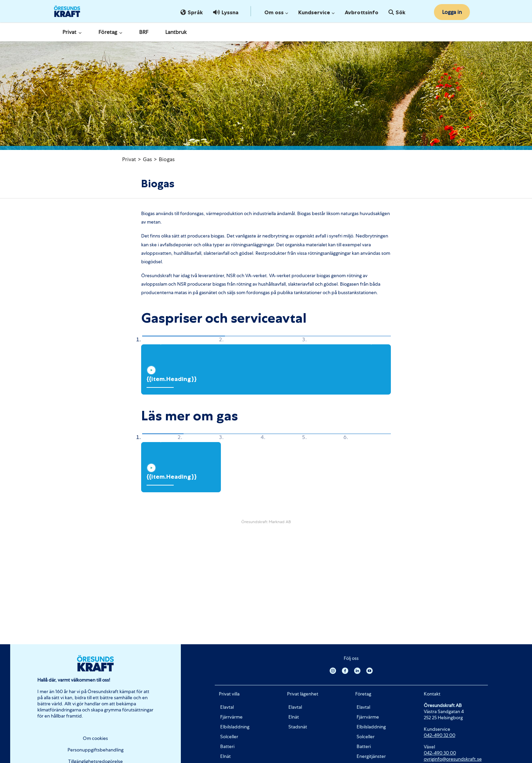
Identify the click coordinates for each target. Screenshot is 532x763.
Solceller (229, 737)
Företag (110, 32)
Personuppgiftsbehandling (96, 750)
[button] (159, 340)
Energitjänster (371, 756)
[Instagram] (333, 670)
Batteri (227, 746)
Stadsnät (298, 727)
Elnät (225, 756)
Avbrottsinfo (362, 12)
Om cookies (95, 738)
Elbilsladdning (235, 727)
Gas (147, 159)
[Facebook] (345, 670)
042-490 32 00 (440, 735)
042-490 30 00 (440, 753)
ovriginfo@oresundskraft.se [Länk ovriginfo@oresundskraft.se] (453, 759)
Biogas (167, 159)
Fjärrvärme (231, 717)
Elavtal (227, 707)
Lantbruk (176, 32)
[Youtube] (369, 670)
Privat (72, 32)
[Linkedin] (357, 670)
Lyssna (226, 12)
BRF (144, 32)
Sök (397, 12)
